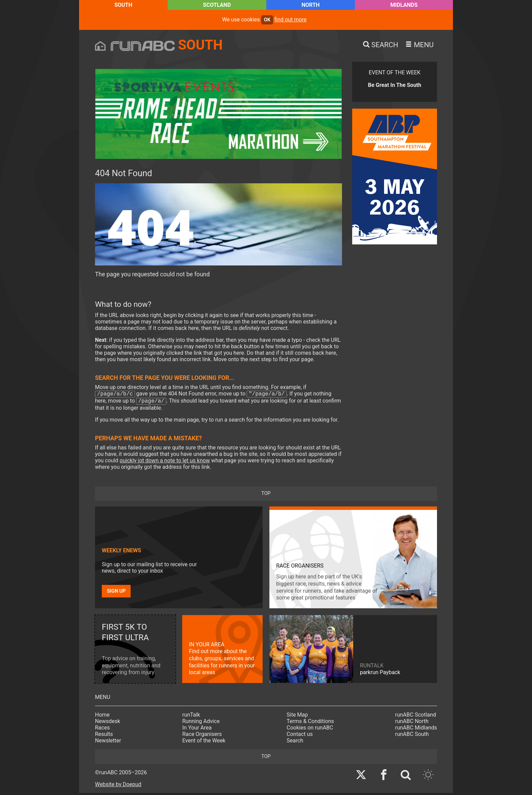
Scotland (217, 5)
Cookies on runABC (310, 730)
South (123, 5)
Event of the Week (204, 743)
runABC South (412, 736)
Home (102, 717)
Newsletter (108, 743)
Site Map (297, 717)
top (266, 495)
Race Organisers (202, 736)
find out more (291, 20)
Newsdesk (108, 723)
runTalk (191, 717)
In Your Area (197, 730)
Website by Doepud (118, 786)
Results (104, 736)
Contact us (300, 736)
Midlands (404, 5)
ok (267, 20)
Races (102, 730)
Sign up (116, 593)
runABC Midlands (416, 730)
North (311, 5)
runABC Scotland (416, 717)
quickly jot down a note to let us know (165, 463)
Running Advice (201, 723)
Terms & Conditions (310, 723)
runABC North (412, 723)
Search (295, 743)
